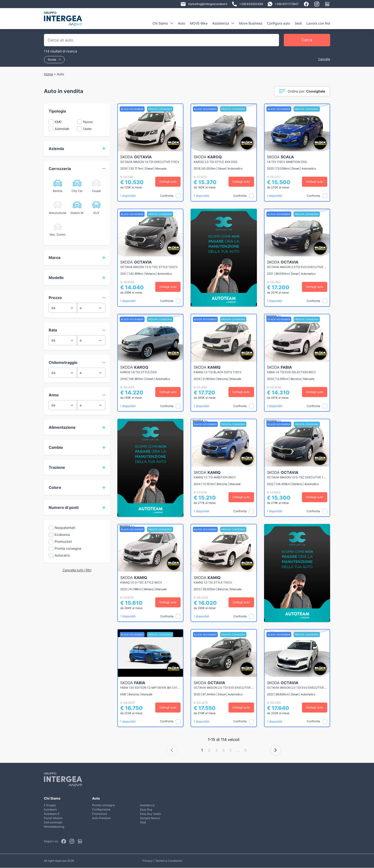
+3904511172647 (283, 4)
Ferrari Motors (53, 818)
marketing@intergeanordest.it (204, 4)
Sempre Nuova (150, 818)
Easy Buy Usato (151, 814)
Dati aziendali (53, 823)
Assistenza (223, 23)
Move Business (251, 23)
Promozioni (100, 814)
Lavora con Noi (318, 23)
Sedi (298, 23)
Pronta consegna (103, 805)
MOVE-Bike (199, 23)
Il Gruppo (50, 805)
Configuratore (101, 810)
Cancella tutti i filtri (77, 570)
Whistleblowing (54, 827)
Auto (182, 23)
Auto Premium (101, 818)
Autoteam (50, 810)
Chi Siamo (163, 23)
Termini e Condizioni (169, 861)
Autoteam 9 (52, 814)
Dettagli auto (168, 182)
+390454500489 (247, 4)
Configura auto (278, 23)
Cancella (324, 59)
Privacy (148, 861)
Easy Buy (146, 810)
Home (48, 74)
